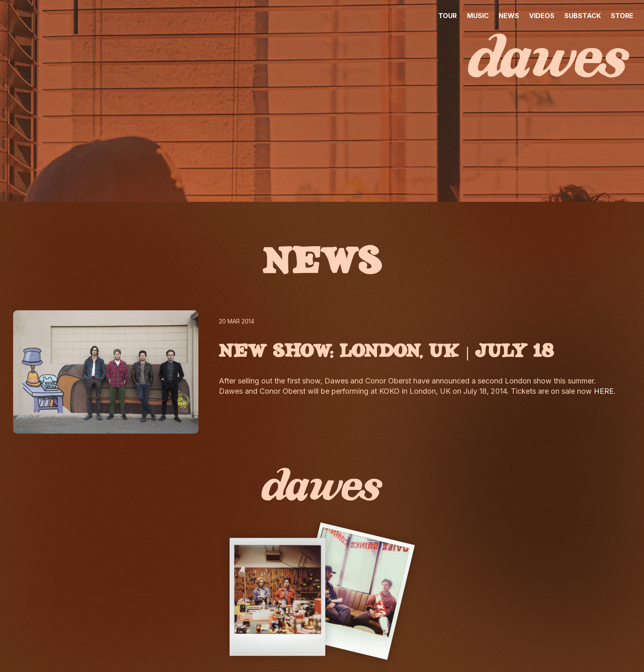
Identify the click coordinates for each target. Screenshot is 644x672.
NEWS (509, 16)
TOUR (447, 16)
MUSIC (478, 16)
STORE (622, 16)
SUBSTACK (583, 16)
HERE (604, 391)
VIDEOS (542, 16)
